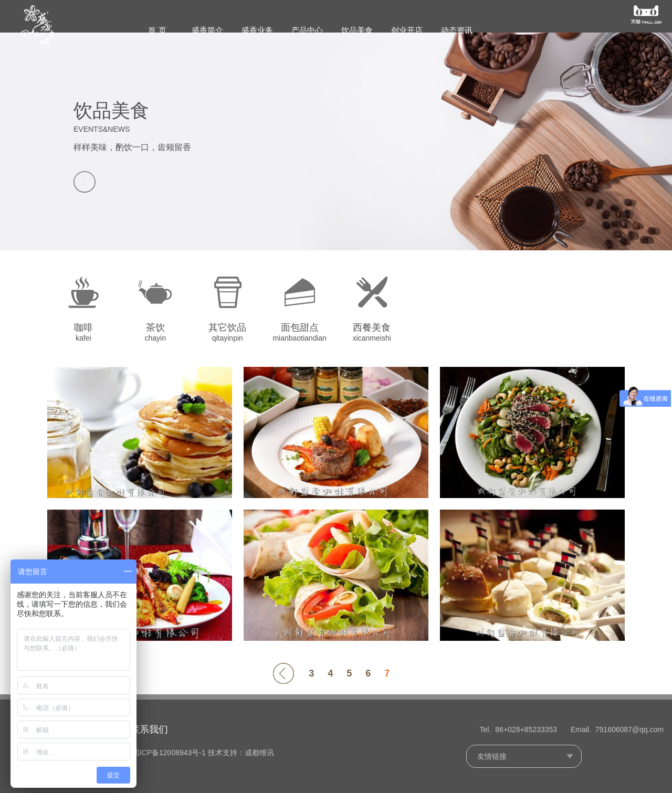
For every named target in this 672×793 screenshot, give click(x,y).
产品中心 (307, 30)
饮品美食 (357, 30)
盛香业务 (257, 30)
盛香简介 (207, 30)
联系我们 (174, 730)
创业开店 (407, 30)
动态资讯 (457, 30)
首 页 (157, 30)
